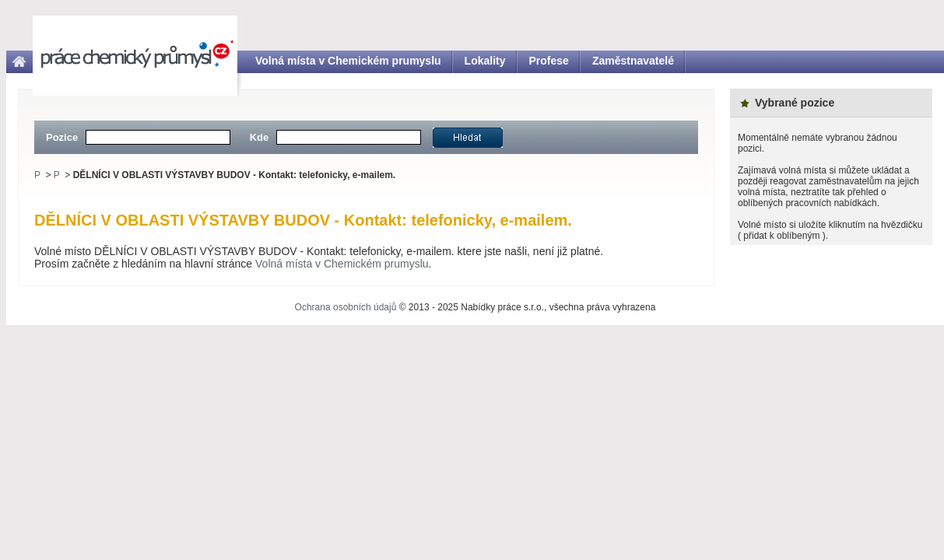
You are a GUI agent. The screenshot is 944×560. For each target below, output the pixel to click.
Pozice (62, 137)
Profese (549, 61)
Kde (260, 137)
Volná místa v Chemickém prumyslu (348, 61)
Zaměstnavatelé (633, 61)
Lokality (485, 61)
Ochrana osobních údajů (346, 307)
